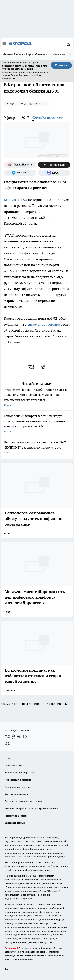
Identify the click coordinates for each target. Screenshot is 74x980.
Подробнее (26, 899)
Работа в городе (61, 54)
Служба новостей (48, 117)
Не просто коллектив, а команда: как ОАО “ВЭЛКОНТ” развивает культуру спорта (37, 448)
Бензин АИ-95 (15, 200)
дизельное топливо (44, 324)
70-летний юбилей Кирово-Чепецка (24, 54)
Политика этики (13, 765)
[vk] (32, 367)
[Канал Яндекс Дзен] (54, 165)
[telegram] (44, 367)
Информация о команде (18, 780)
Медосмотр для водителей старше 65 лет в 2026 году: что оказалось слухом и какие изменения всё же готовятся (37, 398)
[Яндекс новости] (20, 165)
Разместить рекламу (16, 816)
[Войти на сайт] (68, 44)
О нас (8, 758)
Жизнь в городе (33, 104)
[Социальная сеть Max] (54, 173)
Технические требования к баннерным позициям (31, 808)
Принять (61, 65)
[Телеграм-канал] (20, 173)
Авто (10, 104)
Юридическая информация (20, 772)
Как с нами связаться (16, 794)
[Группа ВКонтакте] (7, 736)
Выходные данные (15, 823)
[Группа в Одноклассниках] (13, 736)
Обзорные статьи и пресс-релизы (23, 801)
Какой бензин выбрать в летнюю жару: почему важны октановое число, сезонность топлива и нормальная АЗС (37, 424)
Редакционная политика (18, 787)
